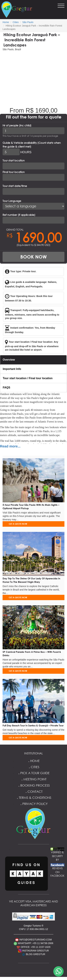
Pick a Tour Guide (33, 773)
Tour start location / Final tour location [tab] (28, 378)
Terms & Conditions (34, 798)
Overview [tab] (9, 360)
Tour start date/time (15, 186)
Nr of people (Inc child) (17, 125)
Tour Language (12, 201)
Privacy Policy (34, 804)
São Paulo (28, 22)
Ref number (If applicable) (19, 215)
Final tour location (14, 172)
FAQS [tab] (6, 388)
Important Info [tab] (12, 369)
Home (6, 22)
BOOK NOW (33, 257)
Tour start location (14, 160)
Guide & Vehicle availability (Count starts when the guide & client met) (32, 145)
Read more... (10, 446)
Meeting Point (33, 779)
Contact (34, 792)
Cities (16, 22)
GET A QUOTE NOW (18, 524)
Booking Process (34, 785)
